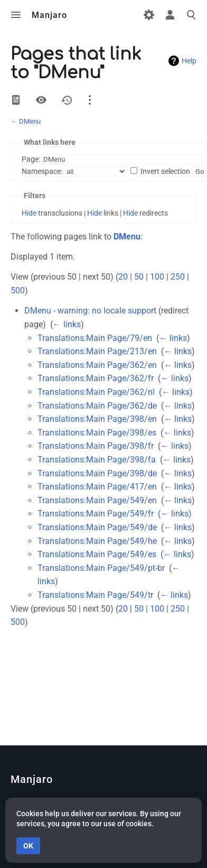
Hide (29, 213)
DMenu (30, 121)
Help (189, 61)
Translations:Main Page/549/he (97, 541)
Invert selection (165, 171)
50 (139, 277)
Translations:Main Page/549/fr (96, 514)
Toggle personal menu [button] (170, 15)
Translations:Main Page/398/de (97, 473)
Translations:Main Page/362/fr (96, 378)
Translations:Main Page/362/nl (96, 392)
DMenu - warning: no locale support (90, 311)
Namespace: (42, 171)
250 (178, 277)
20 (123, 277)
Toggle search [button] (191, 15)
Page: (31, 159)
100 (157, 277)
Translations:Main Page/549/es (97, 554)
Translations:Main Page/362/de (97, 406)
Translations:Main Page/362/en (97, 365)
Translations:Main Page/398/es (97, 433)
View (16, 100)
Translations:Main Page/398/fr (96, 446)
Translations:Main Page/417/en (97, 487)
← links (67, 324)
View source (41, 100)
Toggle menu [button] (16, 15)
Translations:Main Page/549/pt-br (101, 568)
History (67, 100)
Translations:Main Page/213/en (97, 351)
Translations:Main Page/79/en (95, 338)
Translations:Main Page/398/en (97, 419)
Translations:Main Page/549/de (97, 527)
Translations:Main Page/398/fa (97, 460)
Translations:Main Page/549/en (97, 500)
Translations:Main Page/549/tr (95, 595)
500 (18, 290)
